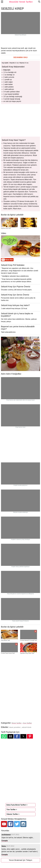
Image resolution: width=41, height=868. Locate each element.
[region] (21, 41)
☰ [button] (2, 2)
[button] (20, 57)
